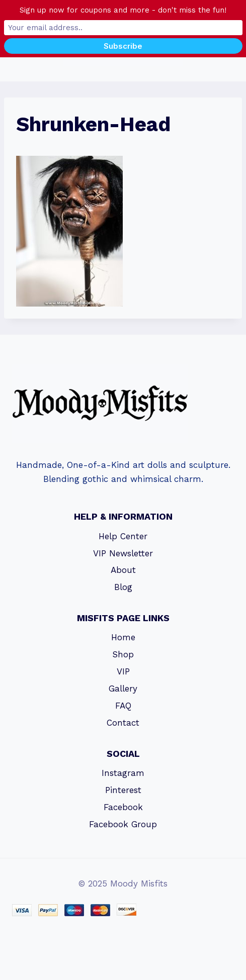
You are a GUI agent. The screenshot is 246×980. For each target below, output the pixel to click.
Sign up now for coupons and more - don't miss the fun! (123, 10)
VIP (123, 671)
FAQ (123, 706)
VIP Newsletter (123, 553)
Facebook (123, 807)
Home (123, 637)
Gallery (123, 689)
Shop (123, 654)
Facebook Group (123, 824)
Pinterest (123, 790)
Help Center (123, 536)
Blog (123, 587)
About (123, 570)
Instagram (123, 773)
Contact (123, 723)
